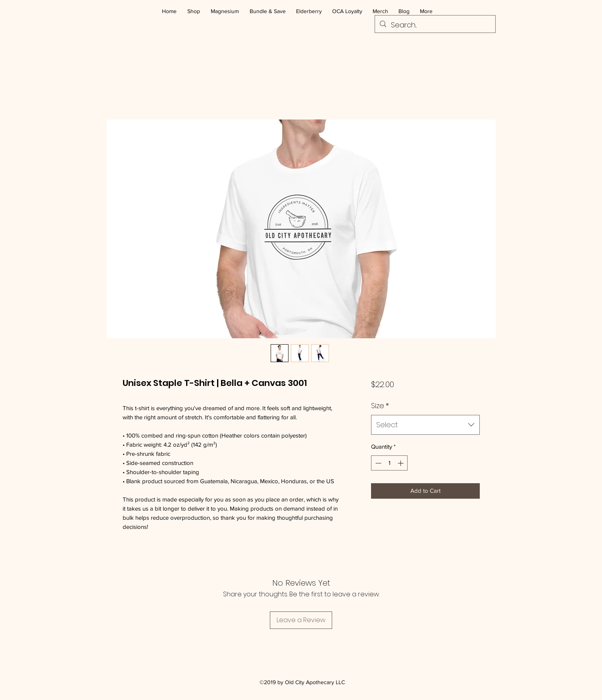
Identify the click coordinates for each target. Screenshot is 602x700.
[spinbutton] (389, 463)
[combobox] (425, 425)
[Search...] (435, 25)
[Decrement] (378, 463)
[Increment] (401, 463)
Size (380, 406)
